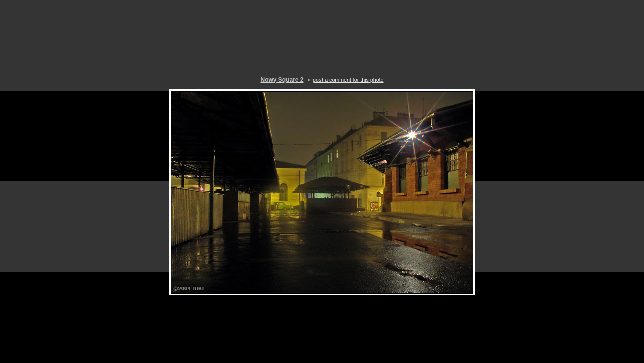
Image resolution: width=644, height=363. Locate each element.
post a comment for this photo (348, 79)
